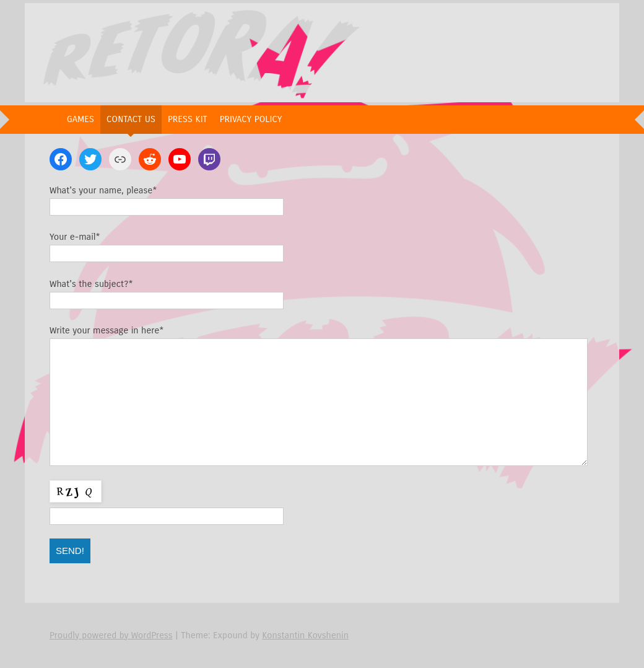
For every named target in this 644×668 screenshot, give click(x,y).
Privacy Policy (251, 119)
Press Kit (188, 119)
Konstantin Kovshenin (305, 635)
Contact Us (131, 119)
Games (80, 119)
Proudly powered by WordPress (111, 635)
